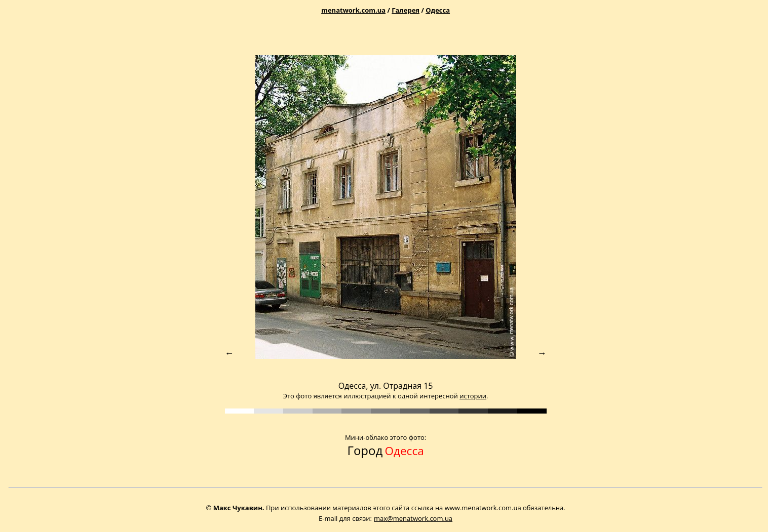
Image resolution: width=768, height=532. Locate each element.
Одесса (438, 10)
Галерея (406, 10)
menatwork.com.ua (353, 10)
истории (473, 396)
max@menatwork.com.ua (413, 518)
